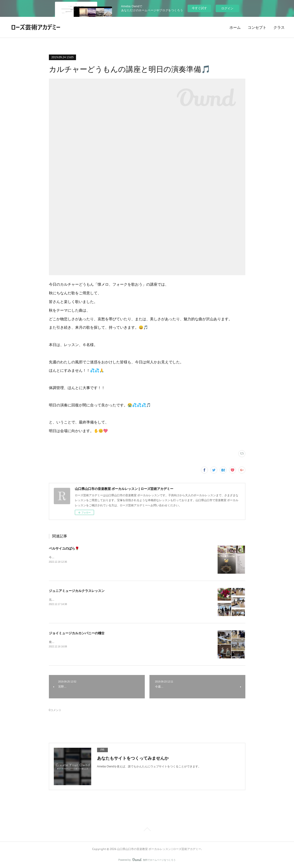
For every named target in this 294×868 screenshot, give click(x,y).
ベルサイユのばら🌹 (64, 548)
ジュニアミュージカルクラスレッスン (77, 591)
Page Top (147, 830)
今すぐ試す (199, 8)
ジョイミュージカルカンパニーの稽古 (77, 633)
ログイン (227, 8)
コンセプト (257, 27)
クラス (279, 27)
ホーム (235, 27)
